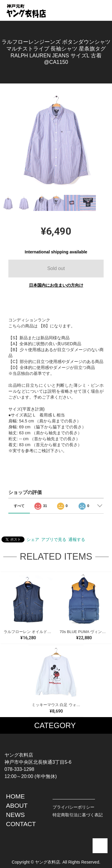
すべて (19, 506)
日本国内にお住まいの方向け (56, 285)
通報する (77, 539)
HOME (15, 796)
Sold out (56, 268)
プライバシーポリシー (73, 807)
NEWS (15, 815)
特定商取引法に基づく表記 (78, 815)
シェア (33, 539)
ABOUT (17, 805)
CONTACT (21, 824)
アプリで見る (54, 539)
